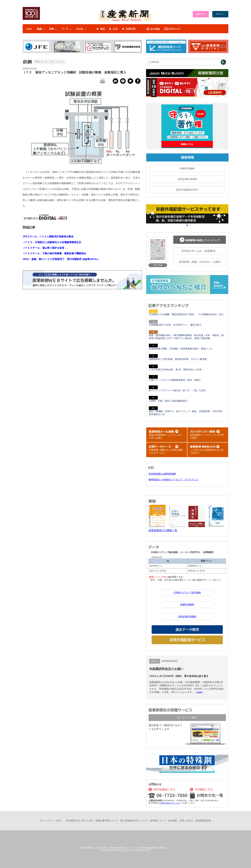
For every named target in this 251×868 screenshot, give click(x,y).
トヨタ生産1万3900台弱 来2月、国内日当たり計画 (175, 370)
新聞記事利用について (107, 821)
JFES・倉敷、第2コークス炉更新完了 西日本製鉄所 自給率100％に (61, 259)
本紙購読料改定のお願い (166, 669)
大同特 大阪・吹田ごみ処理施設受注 (168, 401)
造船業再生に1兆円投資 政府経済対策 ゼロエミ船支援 (178, 359)
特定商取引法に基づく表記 (80, 821)
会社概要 (173, 821)
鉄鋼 (27, 62)
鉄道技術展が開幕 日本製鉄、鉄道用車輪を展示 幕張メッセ (181, 349)
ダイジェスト (58, 62)
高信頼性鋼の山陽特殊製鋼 (162, 474)
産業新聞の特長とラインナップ (200, 240)
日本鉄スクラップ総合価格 (187, 593)
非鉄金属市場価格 (187, 179)
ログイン (220, 14)
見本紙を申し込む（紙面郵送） (200, 251)
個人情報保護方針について (134, 821)
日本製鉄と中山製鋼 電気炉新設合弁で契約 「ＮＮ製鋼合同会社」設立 (186, 314)
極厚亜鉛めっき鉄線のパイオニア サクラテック (173, 480)
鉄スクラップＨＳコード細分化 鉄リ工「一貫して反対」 (178, 390)
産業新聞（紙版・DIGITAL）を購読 (200, 262)
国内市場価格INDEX (187, 190)
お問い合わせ (186, 821)
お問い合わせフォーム (170, 803)
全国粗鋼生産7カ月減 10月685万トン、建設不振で (175, 325)
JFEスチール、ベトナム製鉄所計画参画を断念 (48, 236)
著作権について (158, 821)
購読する (201, 14)
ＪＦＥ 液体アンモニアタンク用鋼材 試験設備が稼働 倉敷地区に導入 (74, 72)
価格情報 (187, 157)
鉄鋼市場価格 (187, 168)
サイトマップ (47, 821)
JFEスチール (41, 62)
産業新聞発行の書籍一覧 (163, 530)
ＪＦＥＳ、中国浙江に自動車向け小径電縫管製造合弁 (52, 242)
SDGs (59, 821)
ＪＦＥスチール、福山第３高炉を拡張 (43, 248)
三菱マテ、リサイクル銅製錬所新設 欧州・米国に (175, 380)
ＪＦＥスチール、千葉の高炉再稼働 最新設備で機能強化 (54, 253)
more (199, 692)
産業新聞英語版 (203, 821)
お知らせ (155, 661)
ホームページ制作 (187, 717)
